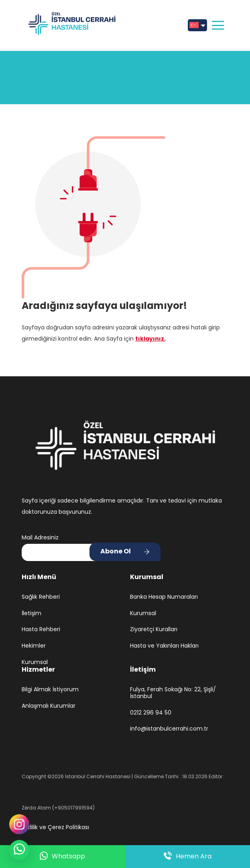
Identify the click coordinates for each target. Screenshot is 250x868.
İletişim (32, 613)
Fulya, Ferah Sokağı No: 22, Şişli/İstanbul (173, 693)
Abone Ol (116, 551)
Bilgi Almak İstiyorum (50, 689)
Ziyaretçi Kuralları (154, 629)
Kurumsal (35, 662)
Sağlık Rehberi (41, 597)
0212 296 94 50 (151, 713)
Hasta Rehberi (41, 629)
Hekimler (34, 646)
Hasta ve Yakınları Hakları (164, 646)
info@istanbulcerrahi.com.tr (169, 729)
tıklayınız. (150, 339)
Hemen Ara (188, 856)
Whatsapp (62, 857)
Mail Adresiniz (40, 537)
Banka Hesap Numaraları (164, 597)
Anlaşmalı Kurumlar (49, 706)
